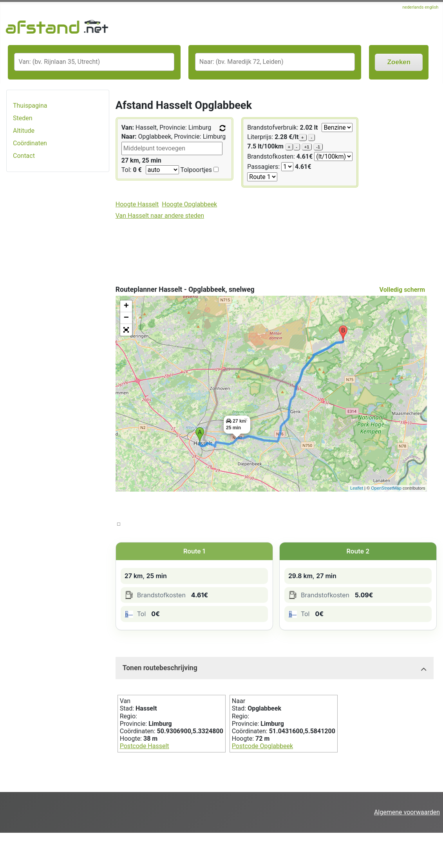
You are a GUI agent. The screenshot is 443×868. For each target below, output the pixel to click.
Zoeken (399, 62)
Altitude (24, 131)
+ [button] (126, 306)
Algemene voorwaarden (407, 812)
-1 (318, 147)
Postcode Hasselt (145, 746)
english (431, 7)
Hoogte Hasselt (137, 204)
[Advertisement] (58, 302)
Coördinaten (30, 143)
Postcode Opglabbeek (262, 746)
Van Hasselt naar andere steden (160, 216)
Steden (23, 118)
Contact (24, 156)
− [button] (126, 318)
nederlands (413, 7)
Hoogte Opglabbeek (189, 204)
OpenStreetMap (386, 488)
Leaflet (357, 488)
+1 (307, 147)
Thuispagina (30, 106)
